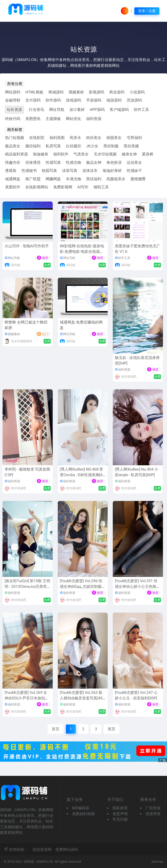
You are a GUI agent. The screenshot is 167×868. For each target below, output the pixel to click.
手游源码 (94, 100)
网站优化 (73, 119)
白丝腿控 (73, 146)
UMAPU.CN (45, 862)
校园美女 (114, 138)
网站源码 (13, 92)
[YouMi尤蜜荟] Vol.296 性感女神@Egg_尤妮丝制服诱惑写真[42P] (83, 587)
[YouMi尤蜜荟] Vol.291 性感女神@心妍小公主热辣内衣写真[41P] (137, 587)
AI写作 (83, 187)
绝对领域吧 (129, 377)
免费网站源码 (67, 850)
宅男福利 (134, 138)
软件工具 (141, 110)
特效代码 (13, 119)
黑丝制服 (111, 146)
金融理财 (13, 100)
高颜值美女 (116, 179)
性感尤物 (73, 163)
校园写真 (49, 171)
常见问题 (120, 819)
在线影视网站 (37, 187)
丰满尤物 (73, 179)
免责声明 (120, 814)
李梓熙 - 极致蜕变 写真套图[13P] (27, 472)
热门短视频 (15, 138)
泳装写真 (70, 171)
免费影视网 (63, 187)
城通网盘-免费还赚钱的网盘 (81, 325)
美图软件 (13, 187)
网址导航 (57, 110)
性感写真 (53, 163)
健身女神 (129, 154)
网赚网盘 (53, 179)
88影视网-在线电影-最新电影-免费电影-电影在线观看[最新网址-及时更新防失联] (82, 252)
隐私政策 (120, 808)
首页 (55, 729)
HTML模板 (34, 92)
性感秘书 (29, 171)
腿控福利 (33, 146)
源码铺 (15, 265)
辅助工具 (101, 187)
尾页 (112, 729)
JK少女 (92, 146)
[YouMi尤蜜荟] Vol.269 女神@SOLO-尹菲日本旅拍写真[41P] (27, 698)
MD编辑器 (81, 808)
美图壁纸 (33, 119)
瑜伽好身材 (112, 171)
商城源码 (56, 92)
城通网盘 (13, 179)
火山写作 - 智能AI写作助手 (27, 246)
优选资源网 (42, 850)
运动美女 (134, 163)
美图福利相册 (83, 814)
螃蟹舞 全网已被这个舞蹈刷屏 (26, 325)
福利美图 (57, 138)
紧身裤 (148, 154)
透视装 (11, 171)
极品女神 (94, 163)
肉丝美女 (94, 138)
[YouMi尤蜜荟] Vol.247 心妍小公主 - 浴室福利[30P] (136, 695)
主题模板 (53, 119)
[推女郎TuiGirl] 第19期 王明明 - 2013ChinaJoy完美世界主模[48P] (27, 587)
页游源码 (134, 100)
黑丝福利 (94, 179)
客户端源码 (119, 110)
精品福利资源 (16, 154)
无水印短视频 (105, 154)
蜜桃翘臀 (138, 179)
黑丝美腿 (131, 146)
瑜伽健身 (41, 154)
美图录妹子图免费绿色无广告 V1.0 (138, 249)
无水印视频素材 (22, 341)
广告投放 (153, 808)
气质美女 (81, 154)
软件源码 (53, 100)
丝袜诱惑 (33, 163)
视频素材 (76, 92)
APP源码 (97, 110)
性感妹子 (134, 171)
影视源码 (97, 92)
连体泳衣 (90, 171)
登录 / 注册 (147, 11)
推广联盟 (33, 179)
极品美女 (13, 146)
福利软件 (61, 154)
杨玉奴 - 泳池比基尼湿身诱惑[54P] (137, 361)
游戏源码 (73, 100)
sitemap (157, 862)
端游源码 (114, 100)
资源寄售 (153, 814)
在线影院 (37, 138)
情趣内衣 (13, 163)
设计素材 (77, 110)
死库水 (75, 138)
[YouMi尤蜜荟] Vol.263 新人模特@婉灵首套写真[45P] (81, 698)
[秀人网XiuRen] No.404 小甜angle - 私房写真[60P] (136, 472)
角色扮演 (114, 163)
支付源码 (33, 100)
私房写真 (53, 146)
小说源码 (137, 92)
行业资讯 (36, 110)
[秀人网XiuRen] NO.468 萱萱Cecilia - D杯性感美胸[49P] (82, 475)
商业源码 (117, 92)
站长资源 (14, 110)
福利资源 (94, 119)
